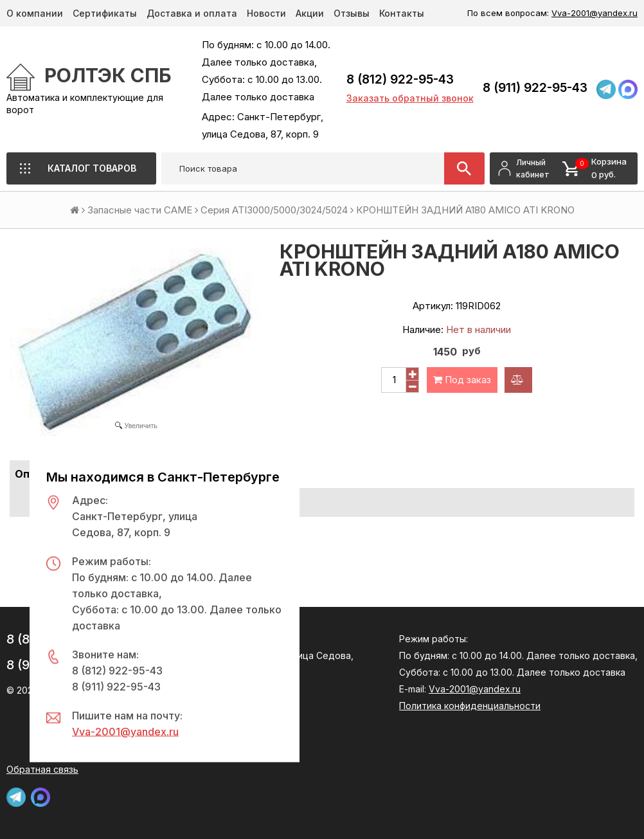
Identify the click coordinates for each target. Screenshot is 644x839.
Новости (266, 13)
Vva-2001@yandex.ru (595, 13)
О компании (35, 13)
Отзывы (352, 13)
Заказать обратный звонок (410, 98)
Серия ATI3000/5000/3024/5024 (274, 210)
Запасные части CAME (140, 210)
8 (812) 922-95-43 (400, 79)
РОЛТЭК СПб (108, 75)
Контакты (402, 13)
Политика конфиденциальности (470, 706)
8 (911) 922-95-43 (535, 88)
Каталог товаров (92, 168)
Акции (310, 13)
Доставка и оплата (192, 13)
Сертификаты (105, 13)
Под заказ (462, 380)
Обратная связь (42, 769)
